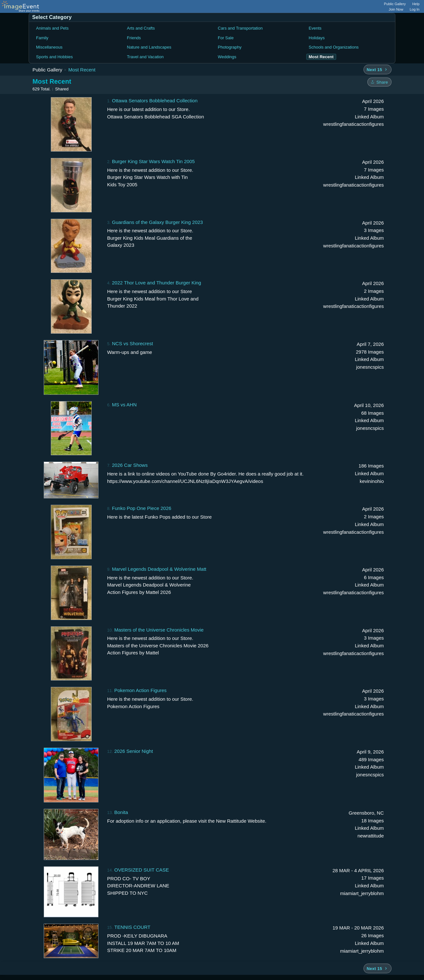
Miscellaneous (49, 47)
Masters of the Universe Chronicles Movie (159, 630)
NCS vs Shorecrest (133, 343)
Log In (415, 9)
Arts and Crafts (141, 28)
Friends (134, 38)
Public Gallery (395, 4)
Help (416, 4)
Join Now (396, 9)
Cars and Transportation (240, 28)
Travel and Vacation (145, 57)
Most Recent (82, 70)
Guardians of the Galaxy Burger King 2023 (157, 222)
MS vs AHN (124, 405)
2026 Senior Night (134, 751)
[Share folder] (379, 82)
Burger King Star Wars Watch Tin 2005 (153, 161)
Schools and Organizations (334, 47)
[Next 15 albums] (378, 69)
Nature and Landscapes (149, 47)
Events (315, 28)
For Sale (226, 38)
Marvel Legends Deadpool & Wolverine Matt (159, 569)
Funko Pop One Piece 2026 (142, 508)
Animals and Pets (52, 28)
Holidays (317, 38)
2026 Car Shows (130, 465)
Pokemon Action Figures (140, 690)
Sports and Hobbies (54, 57)
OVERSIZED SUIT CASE (142, 870)
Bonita (121, 812)
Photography (230, 47)
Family (42, 38)
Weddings (227, 57)
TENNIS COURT (132, 927)
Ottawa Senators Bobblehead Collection (155, 101)
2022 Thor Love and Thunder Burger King (157, 283)
